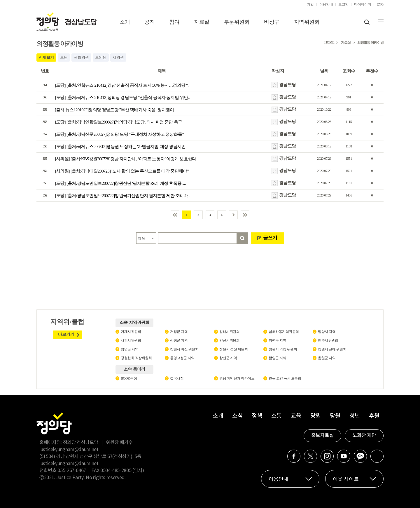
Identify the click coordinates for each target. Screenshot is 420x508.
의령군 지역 (277, 340)
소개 (125, 22)
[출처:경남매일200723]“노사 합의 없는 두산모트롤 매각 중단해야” (122, 171)
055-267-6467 (72, 471)
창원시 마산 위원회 (184, 349)
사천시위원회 (131, 340)
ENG (380, 4)
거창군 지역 (179, 332)
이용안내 (326, 4)
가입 (310, 4)
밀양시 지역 (327, 332)
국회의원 (81, 57)
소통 (276, 416)
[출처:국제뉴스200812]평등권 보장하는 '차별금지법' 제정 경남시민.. (121, 147)
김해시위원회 (229, 332)
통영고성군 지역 (182, 358)
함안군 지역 (228, 358)
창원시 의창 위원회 (283, 349)
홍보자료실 (323, 436)
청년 (355, 416)
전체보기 (46, 57)
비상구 (272, 22)
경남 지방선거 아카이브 (237, 378)
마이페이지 (363, 4)
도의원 (101, 57)
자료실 (202, 22)
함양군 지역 (277, 358)
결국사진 (177, 378)
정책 (257, 416)
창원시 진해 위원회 (332, 349)
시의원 (118, 57)
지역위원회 (307, 22)
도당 (64, 57)
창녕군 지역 (129, 349)
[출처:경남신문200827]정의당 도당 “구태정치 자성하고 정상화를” (119, 134)
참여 (174, 22)
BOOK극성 (129, 378)
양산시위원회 (229, 340)
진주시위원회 (328, 340)
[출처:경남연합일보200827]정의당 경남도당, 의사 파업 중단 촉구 (118, 122)
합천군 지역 (327, 358)
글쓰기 (270, 238)
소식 (237, 416)
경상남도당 (80, 22)
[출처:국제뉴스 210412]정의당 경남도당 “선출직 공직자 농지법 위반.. (122, 98)
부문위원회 (237, 22)
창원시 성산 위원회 (233, 349)
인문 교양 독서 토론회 (285, 378)
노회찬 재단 (364, 436)
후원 (374, 416)
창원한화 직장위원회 (136, 358)
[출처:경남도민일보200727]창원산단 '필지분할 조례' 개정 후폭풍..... (120, 183)
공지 (149, 22)
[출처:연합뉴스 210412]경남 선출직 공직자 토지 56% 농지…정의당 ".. (122, 85)
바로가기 (66, 334)
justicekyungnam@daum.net (69, 450)
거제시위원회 (131, 332)
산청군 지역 (179, 340)
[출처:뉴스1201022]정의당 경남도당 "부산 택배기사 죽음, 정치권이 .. (116, 110)
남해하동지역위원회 (284, 332)
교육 (296, 416)
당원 (315, 416)
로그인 (343, 4)
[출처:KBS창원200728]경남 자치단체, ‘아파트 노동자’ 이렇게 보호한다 (125, 159)
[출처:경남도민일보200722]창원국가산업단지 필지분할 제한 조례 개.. (123, 196)
